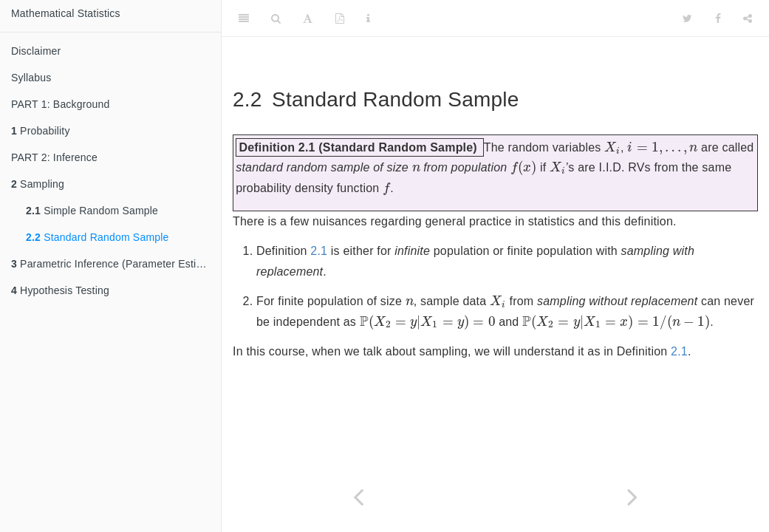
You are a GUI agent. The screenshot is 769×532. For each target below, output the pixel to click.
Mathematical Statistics (66, 13)
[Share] (748, 18)
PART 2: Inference (54, 157)
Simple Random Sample (92, 211)
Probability (41, 131)
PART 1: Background (61, 104)
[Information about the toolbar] (368, 18)
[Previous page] (359, 497)
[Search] (276, 18)
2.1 (319, 251)
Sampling (38, 184)
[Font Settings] (308, 18)
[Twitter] (687, 18)
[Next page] (633, 497)
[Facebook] (718, 18)
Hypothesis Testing (60, 290)
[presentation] (612, 147)
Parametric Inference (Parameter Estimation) (116, 264)
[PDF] (340, 18)
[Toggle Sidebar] (244, 18)
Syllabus (31, 78)
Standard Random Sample (98, 237)
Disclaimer (36, 51)
